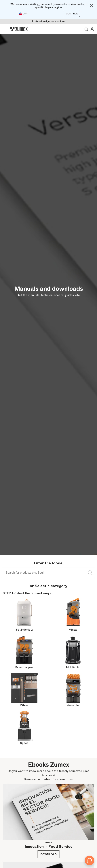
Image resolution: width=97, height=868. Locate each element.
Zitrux (24, 705)
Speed (24, 743)
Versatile (73, 705)
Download (48, 854)
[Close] (92, 5)
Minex (73, 630)
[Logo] (19, 29)
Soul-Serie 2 (24, 630)
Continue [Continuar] (72, 14)
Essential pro (24, 667)
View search (86, 29)
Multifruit (73, 667)
